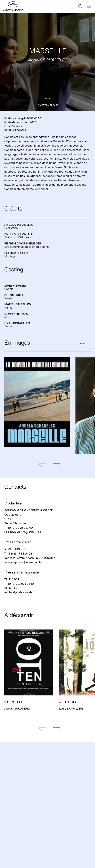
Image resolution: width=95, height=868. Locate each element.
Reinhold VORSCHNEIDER (23, 244)
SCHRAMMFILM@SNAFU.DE (23, 532)
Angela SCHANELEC (19, 225)
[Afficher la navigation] (89, 6)
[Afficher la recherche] (81, 6)
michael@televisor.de (18, 592)
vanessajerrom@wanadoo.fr (23, 562)
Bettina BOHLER (16, 253)
